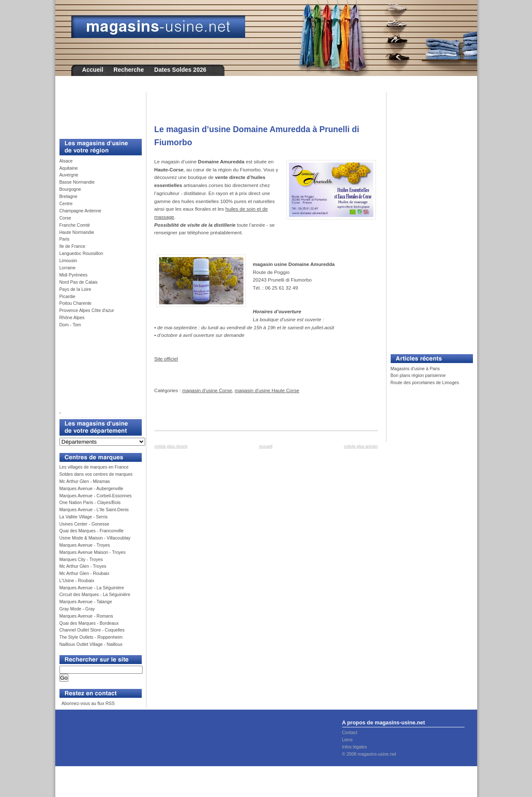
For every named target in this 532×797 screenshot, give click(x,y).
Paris (65, 239)
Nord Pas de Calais (79, 282)
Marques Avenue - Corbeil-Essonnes (96, 496)
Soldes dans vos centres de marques (96, 474)
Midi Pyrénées (74, 275)
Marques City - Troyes (81, 559)
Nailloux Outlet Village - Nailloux (91, 644)
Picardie (68, 296)
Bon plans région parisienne (418, 375)
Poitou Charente (76, 303)
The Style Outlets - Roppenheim (91, 637)
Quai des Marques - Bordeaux (89, 623)
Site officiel (166, 359)
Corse (65, 218)
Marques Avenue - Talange (86, 602)
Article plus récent (171, 446)
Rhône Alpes (72, 317)
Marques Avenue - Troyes (85, 545)
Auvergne (69, 175)
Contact (350, 732)
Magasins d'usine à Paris (415, 369)
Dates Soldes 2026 (180, 70)
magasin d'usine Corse (207, 390)
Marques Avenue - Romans (86, 616)
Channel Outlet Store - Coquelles (92, 630)
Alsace (66, 161)
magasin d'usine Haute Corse (267, 390)
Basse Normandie (77, 182)
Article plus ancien (361, 446)
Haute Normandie (77, 232)
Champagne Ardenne (81, 211)
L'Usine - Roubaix (77, 580)
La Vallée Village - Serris (84, 517)
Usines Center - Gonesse (84, 524)
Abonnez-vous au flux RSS (87, 703)
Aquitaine (69, 168)
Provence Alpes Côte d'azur (87, 310)
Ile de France (73, 246)
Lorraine (68, 268)
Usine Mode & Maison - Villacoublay (95, 538)
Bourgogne (70, 189)
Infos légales (355, 747)
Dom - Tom (70, 325)
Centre (66, 203)
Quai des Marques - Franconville (92, 531)
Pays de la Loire (76, 289)
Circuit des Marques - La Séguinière (95, 594)
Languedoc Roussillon (81, 253)
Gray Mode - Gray (77, 609)
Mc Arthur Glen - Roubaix (84, 573)
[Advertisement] (97, 111)
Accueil (93, 70)
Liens (347, 740)
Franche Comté (75, 225)
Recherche (129, 70)
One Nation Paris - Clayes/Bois (90, 502)
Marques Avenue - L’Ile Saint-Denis (94, 510)
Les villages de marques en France (94, 467)
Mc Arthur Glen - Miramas (85, 481)
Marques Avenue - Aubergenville (92, 488)
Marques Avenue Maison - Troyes (93, 552)
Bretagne (69, 196)
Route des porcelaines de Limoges (425, 382)
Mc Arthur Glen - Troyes (83, 566)
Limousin (68, 260)
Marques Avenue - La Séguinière (92, 588)
